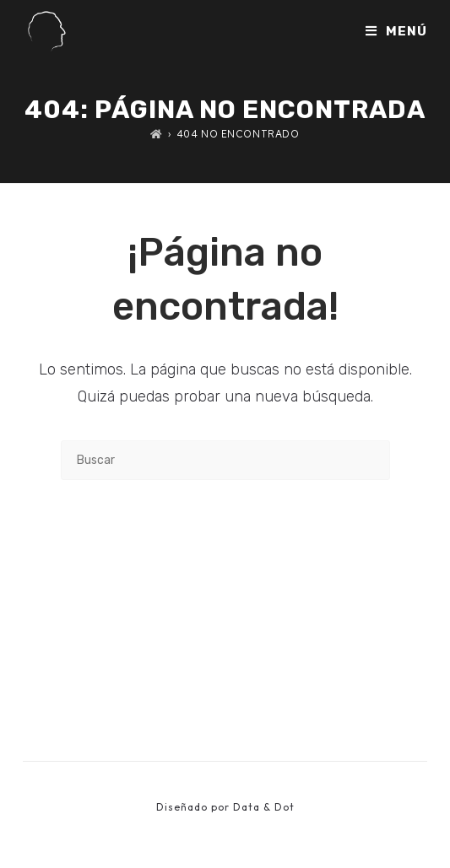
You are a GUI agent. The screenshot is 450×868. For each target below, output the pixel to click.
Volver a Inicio (225, 549)
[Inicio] (157, 134)
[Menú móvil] (396, 31)
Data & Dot (264, 807)
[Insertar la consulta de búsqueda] (225, 460)
